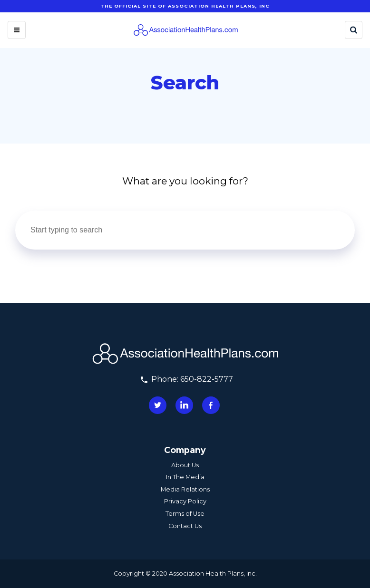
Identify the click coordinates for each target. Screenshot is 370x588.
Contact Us (185, 526)
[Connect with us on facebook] (211, 405)
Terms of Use (185, 514)
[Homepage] (185, 30)
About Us (185, 465)
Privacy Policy (185, 501)
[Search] (354, 30)
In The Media (185, 477)
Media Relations (185, 489)
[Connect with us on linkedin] (184, 405)
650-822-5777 (207, 379)
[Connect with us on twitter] (158, 405)
